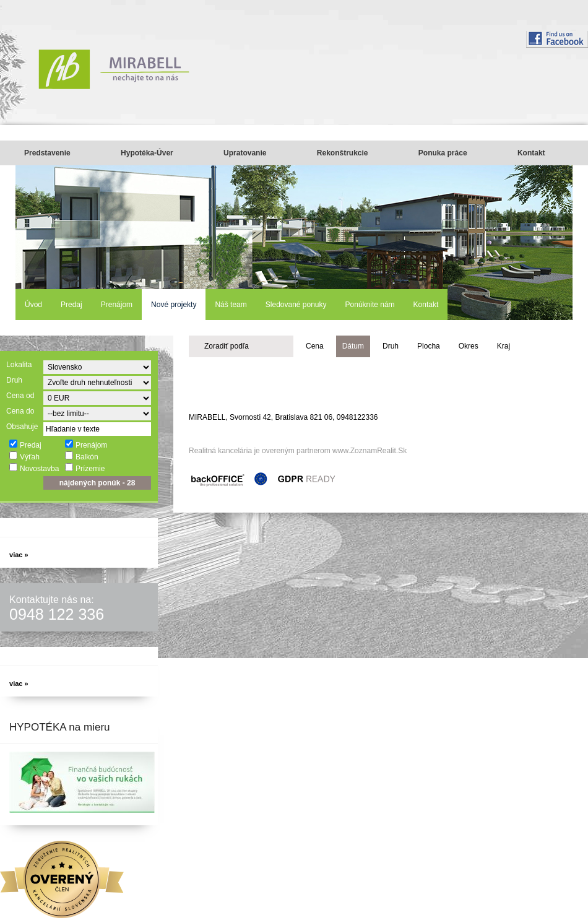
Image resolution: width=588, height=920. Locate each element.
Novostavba (34, 468)
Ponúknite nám (370, 305)
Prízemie (84, 468)
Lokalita (19, 365)
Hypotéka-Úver (147, 153)
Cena (315, 346)
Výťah (24, 456)
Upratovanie (245, 153)
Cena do (20, 411)
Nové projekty (174, 305)
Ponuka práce (443, 153)
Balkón (81, 456)
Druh (14, 380)
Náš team (231, 305)
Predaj (71, 305)
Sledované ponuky (296, 305)
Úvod (33, 305)
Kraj (504, 346)
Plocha (429, 346)
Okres (469, 346)
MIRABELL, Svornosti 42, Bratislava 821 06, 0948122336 (283, 417)
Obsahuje (22, 427)
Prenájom (117, 305)
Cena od (20, 396)
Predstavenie (47, 153)
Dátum (353, 346)
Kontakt (531, 153)
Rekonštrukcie (343, 153)
